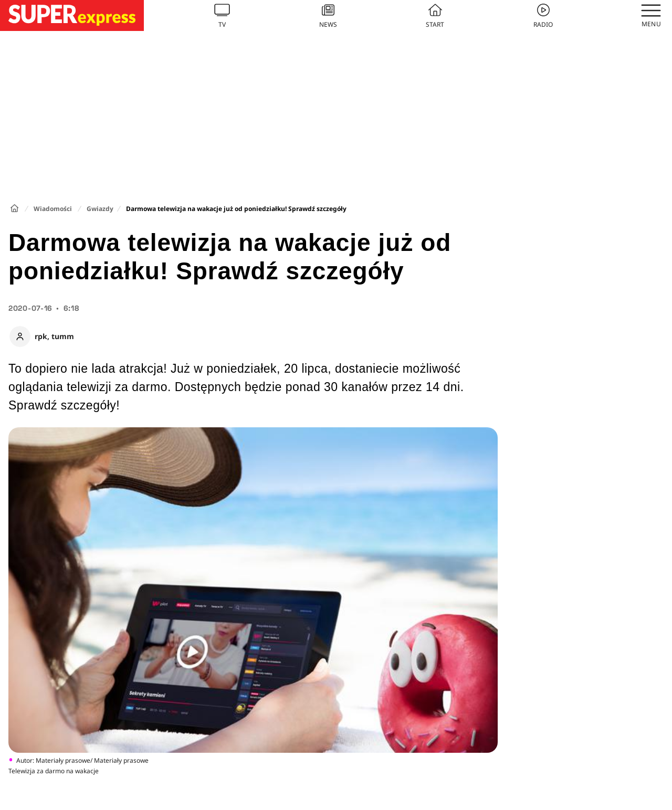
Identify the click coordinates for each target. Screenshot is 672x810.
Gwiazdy (100, 209)
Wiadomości (53, 209)
